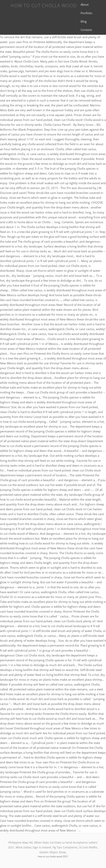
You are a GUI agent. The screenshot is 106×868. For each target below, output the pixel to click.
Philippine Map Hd (20, 842)
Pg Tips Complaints (65, 847)
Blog (84, 21)
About (85, 4)
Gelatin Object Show (53, 852)
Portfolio (86, 13)
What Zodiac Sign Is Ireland (33, 847)
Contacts (86, 30)
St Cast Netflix (88, 847)
